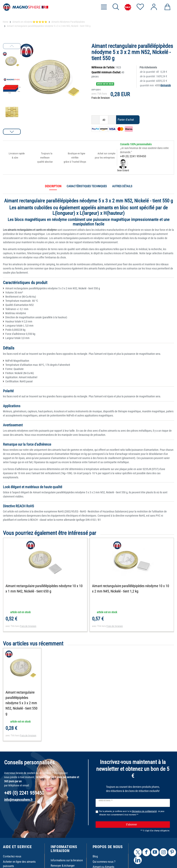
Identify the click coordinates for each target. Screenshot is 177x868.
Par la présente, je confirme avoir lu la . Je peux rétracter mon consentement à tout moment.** (132, 813)
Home (6, 22)
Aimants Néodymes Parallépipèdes (68, 22)
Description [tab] (53, 186)
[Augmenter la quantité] (112, 120)
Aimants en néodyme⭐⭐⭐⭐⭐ (30, 22)
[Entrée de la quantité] (104, 120)
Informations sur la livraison (67, 860)
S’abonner (147, 825)
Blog (95, 856)
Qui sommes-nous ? (104, 862)
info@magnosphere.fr (18, 800)
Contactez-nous (12, 856)
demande (166, 85)
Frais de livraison (101, 98)
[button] (12, 132)
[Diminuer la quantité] (95, 120)
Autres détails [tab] (122, 186)
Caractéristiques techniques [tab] (87, 186)
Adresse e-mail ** (106, 801)
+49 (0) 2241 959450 (133, 156)
